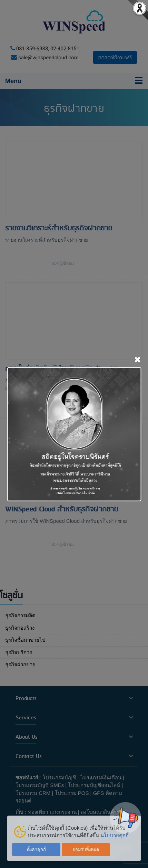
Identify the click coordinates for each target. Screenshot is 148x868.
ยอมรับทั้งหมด (86, 850)
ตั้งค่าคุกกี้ (36, 850)
